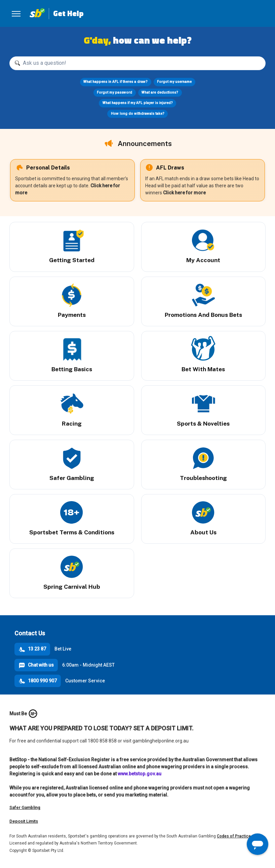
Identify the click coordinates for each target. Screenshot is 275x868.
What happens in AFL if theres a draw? (115, 82)
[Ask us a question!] (137, 63)
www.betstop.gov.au (140, 774)
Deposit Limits (24, 821)
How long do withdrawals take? (138, 114)
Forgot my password (114, 92)
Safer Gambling (25, 807)
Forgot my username (174, 82)
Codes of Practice (234, 836)
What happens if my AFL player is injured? (138, 103)
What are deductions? (160, 92)
